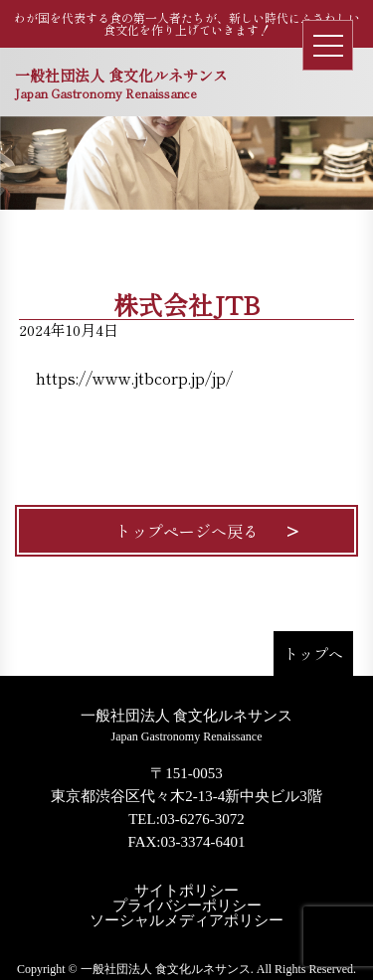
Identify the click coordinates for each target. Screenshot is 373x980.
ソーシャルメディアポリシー (186, 921)
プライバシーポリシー (187, 906)
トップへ (313, 653)
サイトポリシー (186, 891)
